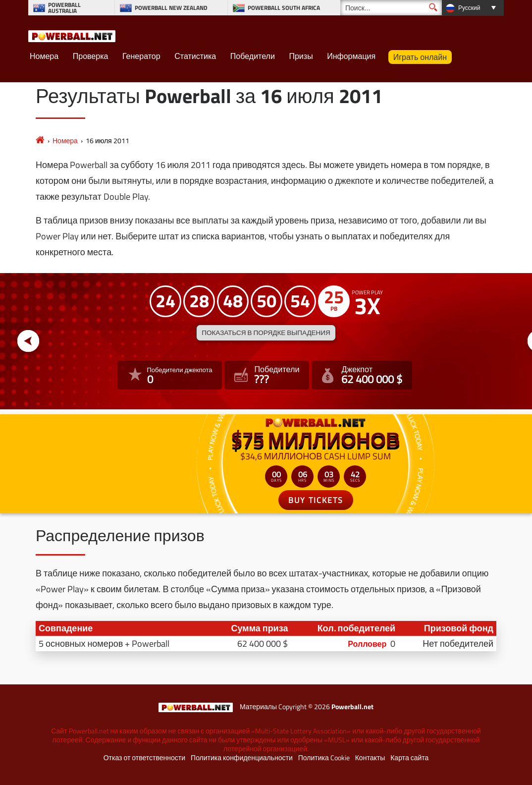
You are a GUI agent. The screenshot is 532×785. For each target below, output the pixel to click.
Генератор (141, 56)
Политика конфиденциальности (242, 758)
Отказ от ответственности (144, 758)
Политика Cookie (324, 758)
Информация (351, 56)
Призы (301, 56)
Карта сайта (409, 758)
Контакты (370, 758)
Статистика (195, 56)
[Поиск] (391, 8)
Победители (253, 56)
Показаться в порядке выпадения (266, 333)
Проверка (91, 56)
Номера (44, 56)
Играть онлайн (420, 57)
